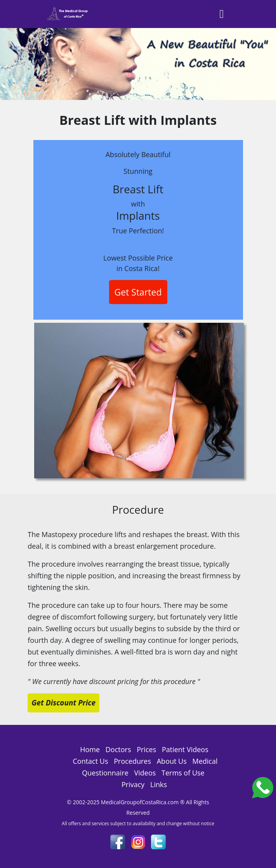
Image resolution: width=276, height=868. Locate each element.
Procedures (132, 761)
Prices (146, 749)
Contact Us (90, 761)
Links (159, 784)
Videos (145, 773)
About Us (172, 761)
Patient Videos (185, 749)
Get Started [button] (138, 292)
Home (90, 749)
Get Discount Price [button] (63, 703)
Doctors (118, 749)
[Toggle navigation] (222, 14)
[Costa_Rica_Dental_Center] (263, 787)
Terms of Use (183, 773)
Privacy (133, 784)
